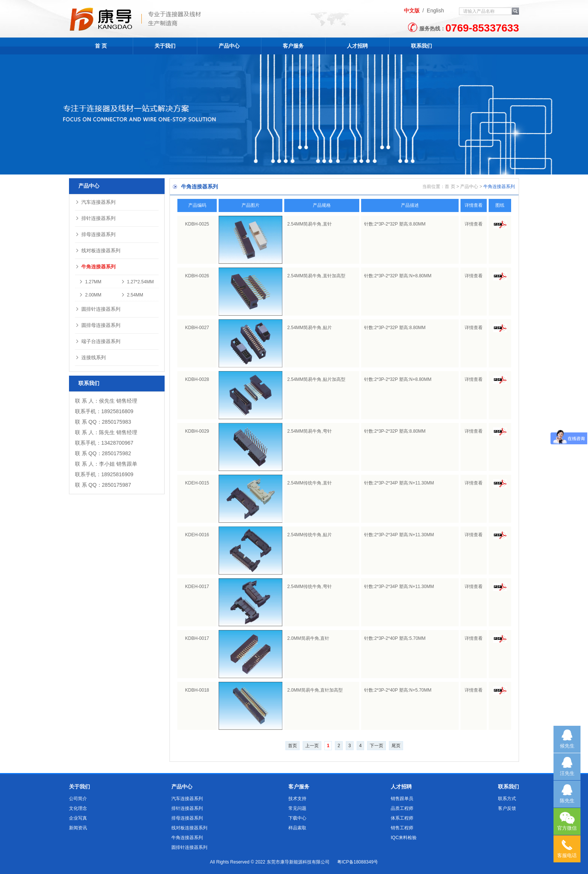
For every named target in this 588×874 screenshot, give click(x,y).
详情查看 (474, 224)
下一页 (376, 746)
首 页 (101, 46)
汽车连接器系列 (95, 202)
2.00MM (90, 295)
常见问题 (297, 808)
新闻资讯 (78, 828)
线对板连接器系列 (98, 250)
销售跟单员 (402, 799)
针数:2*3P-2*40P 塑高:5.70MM (395, 638)
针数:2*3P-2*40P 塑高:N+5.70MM (398, 690)
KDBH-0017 (197, 638)
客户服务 (293, 46)
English (435, 11)
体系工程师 (402, 818)
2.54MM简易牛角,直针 (310, 224)
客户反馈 (507, 808)
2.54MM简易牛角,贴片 (310, 328)
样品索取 (297, 828)
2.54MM (132, 295)
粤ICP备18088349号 (358, 862)
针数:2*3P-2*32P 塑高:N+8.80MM (398, 276)
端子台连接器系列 (98, 341)
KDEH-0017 (197, 587)
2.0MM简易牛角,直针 (308, 638)
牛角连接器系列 (95, 267)
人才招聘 (357, 46)
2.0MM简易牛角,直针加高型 (315, 690)
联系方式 (507, 799)
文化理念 (78, 808)
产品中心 (229, 46)
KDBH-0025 (197, 224)
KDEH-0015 (197, 483)
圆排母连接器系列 (98, 325)
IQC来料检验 (404, 838)
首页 (292, 746)
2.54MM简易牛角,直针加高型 (316, 276)
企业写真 (78, 818)
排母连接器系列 (95, 234)
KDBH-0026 (197, 276)
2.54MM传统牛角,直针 (310, 483)
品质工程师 (402, 808)
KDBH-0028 (197, 379)
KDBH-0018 (197, 690)
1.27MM (90, 282)
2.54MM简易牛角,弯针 (310, 431)
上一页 (312, 746)
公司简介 (78, 799)
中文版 (412, 11)
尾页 (396, 746)
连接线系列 (90, 357)
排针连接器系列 (95, 218)
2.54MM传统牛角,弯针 (310, 587)
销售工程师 (402, 828)
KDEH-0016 (197, 535)
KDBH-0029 (197, 431)
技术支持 (297, 799)
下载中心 (297, 818)
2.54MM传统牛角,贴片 (310, 535)
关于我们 (165, 46)
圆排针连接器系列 (98, 309)
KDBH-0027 (197, 328)
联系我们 (421, 46)
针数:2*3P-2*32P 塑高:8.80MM (395, 224)
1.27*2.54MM (137, 282)
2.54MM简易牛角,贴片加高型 (316, 379)
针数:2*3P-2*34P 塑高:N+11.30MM (399, 483)
